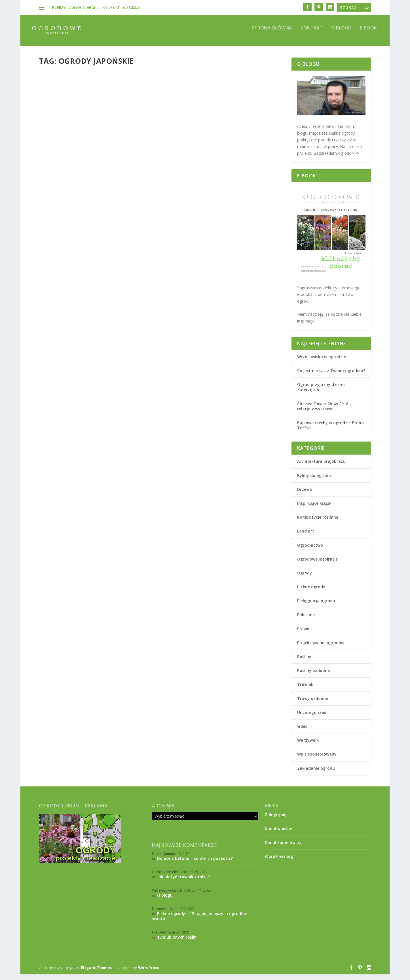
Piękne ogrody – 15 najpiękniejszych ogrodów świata (199, 922)
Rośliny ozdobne (313, 676)
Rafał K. (60, 177)
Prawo (303, 635)
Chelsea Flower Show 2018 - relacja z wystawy (324, 412)
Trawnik (305, 690)
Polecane (306, 621)
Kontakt (312, 34)
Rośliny (304, 662)
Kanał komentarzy (283, 848)
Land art (306, 537)
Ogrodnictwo (310, 551)
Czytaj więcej (62, 213)
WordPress (148, 973)
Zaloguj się (276, 821)
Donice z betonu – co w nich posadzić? (104, 7)
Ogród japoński (192, 163)
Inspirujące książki (315, 509)
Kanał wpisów (278, 834)
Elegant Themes (96, 973)
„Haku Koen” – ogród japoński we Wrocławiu (88, 166)
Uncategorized (312, 718)
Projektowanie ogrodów (190, 178)
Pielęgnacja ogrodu (316, 607)
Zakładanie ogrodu (316, 774)
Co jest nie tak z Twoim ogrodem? (331, 376)
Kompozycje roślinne (318, 523)
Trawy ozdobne (313, 704)
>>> (355, 159)
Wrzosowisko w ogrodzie (322, 363)
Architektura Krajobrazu (111, 177)
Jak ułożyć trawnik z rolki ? (183, 883)
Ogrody (138, 177)
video (302, 732)
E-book (368, 34)
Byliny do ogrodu (314, 481)
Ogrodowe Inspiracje (317, 565)
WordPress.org (279, 862)
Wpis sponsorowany (317, 760)
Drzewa (305, 495)
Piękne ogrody (56, 184)
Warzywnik (308, 746)
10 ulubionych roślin (177, 943)
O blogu (341, 34)
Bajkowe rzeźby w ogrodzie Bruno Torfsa (330, 431)
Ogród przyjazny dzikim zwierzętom (321, 393)
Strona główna (272, 34)
